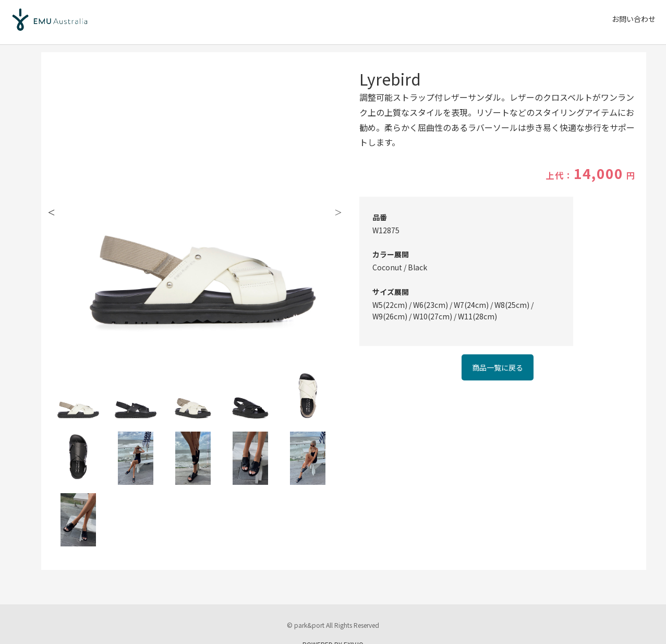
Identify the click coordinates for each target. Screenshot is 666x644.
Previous (52, 211)
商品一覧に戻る (498, 367)
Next (338, 211)
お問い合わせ (634, 19)
